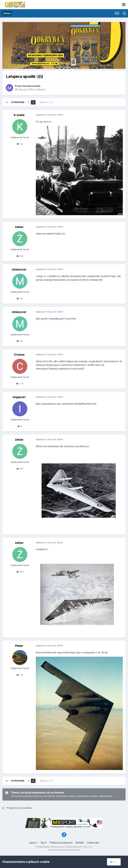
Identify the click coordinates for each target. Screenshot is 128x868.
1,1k (20, 144)
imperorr (19, 397)
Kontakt (80, 843)
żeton (19, 227)
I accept (116, 862)
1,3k (20, 675)
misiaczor (19, 269)
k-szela (19, 115)
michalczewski (31, 86)
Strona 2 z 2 (47, 102)
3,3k (20, 383)
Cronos (19, 355)
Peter (19, 646)
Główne (41, 89)
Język (33, 843)
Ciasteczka (93, 843)
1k (20, 426)
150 (20, 298)
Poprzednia (18, 102)
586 (20, 256)
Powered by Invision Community (64, 850)
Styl (44, 843)
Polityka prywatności (61, 843)
